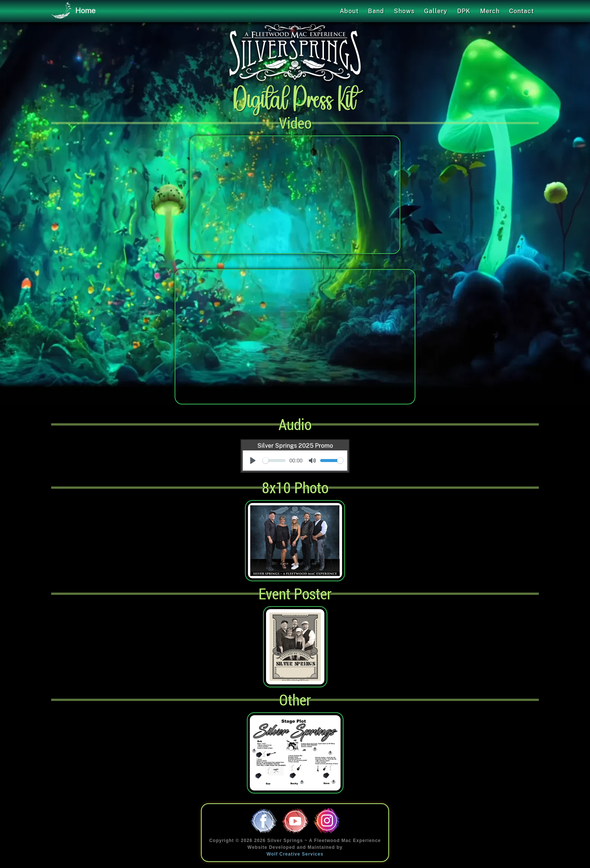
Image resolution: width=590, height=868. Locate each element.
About (349, 11)
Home (73, 11)
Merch (490, 11)
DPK (464, 11)
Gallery (436, 11)
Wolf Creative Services (295, 854)
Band (376, 11)
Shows (404, 11)
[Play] (253, 461)
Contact (522, 11)
